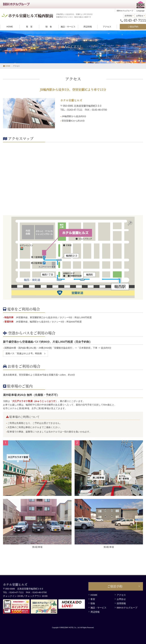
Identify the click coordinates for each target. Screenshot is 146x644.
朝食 (93, 603)
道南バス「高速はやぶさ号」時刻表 (24, 353)
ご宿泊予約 (115, 586)
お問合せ (140, 16)
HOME (7, 66)
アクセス (121, 595)
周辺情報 (95, 612)
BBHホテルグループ (125, 11)
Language (140, 11)
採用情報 (128, 16)
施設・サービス (98, 608)
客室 (93, 599)
